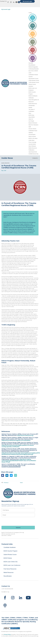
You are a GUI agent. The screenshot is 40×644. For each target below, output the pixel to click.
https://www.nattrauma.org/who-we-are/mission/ (16, 440)
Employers (31, 90)
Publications (31, 150)
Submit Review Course (10, 555)
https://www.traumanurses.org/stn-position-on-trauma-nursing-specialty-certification (18, 446)
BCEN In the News (33, 138)
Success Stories (32, 129)
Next (21, 483)
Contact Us (3, 1)
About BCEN (32, 117)
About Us (31, 119)
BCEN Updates (5, 163)
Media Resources (33, 148)
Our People (31, 121)
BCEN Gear (31, 115)
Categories (35, 158)
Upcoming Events (33, 152)
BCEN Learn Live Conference (12, 565)
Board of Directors (33, 123)
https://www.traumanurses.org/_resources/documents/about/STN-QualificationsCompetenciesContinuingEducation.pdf (21, 454)
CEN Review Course (33, 78)
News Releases (32, 146)
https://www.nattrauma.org (25, 435)
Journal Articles (32, 144)
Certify (30, 13)
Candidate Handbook (10, 547)
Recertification (32, 65)
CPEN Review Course (34, 80)
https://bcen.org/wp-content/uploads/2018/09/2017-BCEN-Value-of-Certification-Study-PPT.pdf (19, 461)
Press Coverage (32, 142)
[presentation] (12, 521)
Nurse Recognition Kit (34, 100)
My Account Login (27, 1)
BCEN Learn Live (33, 88)
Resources (31, 102)
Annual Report (32, 134)
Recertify (31, 63)
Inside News (31, 140)
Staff (30, 127)
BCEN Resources (33, 104)
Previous (6, 483)
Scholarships (32, 106)
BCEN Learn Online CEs (11, 562)
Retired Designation (33, 67)
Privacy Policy (7, 634)
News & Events (32, 136)
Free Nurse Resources (10, 569)
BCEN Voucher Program (10, 551)
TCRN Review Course (34, 82)
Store (30, 113)
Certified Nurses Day (33, 154)
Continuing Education (34, 69)
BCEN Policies (8, 558)
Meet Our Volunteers (33, 125)
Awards (30, 107)
